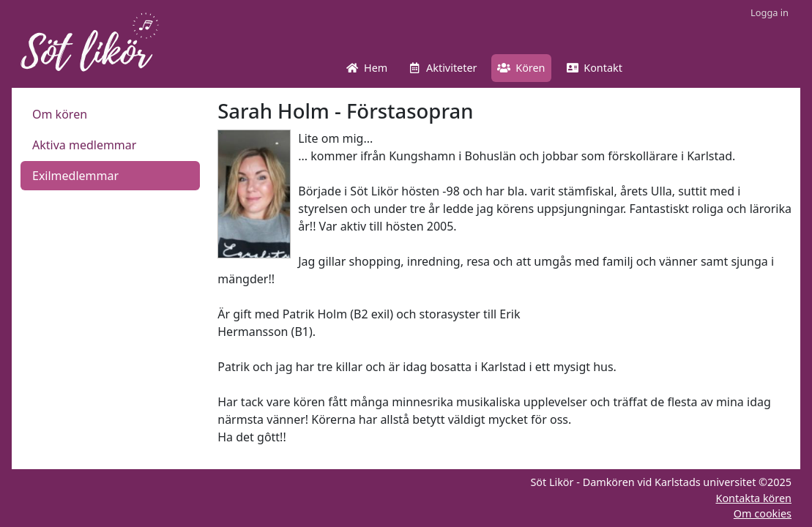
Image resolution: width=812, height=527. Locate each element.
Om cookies (763, 513)
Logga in (770, 12)
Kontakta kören (753, 498)
